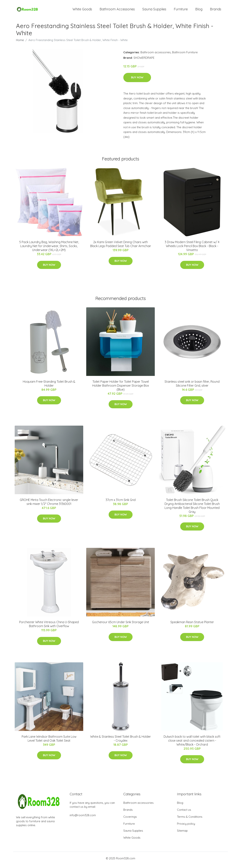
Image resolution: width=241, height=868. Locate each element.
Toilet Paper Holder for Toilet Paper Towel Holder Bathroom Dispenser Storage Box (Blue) (121, 389)
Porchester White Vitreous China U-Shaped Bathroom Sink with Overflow (49, 627)
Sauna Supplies (154, 11)
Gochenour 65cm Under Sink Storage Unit (121, 625)
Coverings (130, 820)
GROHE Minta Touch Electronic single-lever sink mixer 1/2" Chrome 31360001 (49, 505)
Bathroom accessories (156, 55)
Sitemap (182, 834)
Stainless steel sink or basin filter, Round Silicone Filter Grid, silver (192, 387)
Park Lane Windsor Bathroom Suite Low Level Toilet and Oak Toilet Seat (49, 742)
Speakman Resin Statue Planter (192, 625)
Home (20, 43)
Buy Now (137, 81)
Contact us (184, 813)
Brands (216, 11)
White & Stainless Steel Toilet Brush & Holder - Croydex (120, 742)
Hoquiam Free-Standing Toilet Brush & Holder (49, 387)
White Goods (82, 11)
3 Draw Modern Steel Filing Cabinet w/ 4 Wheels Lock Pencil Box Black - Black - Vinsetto (192, 249)
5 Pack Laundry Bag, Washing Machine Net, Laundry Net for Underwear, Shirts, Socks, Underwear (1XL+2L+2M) (49, 249)
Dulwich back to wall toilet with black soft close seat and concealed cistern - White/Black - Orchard (192, 744)
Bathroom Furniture (185, 55)
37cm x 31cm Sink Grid (121, 503)
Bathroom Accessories (117, 11)
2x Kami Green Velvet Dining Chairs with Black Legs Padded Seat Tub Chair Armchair (121, 247)
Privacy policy (186, 827)
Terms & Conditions (190, 820)
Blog (199, 11)
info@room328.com (83, 818)
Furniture (181, 11)
